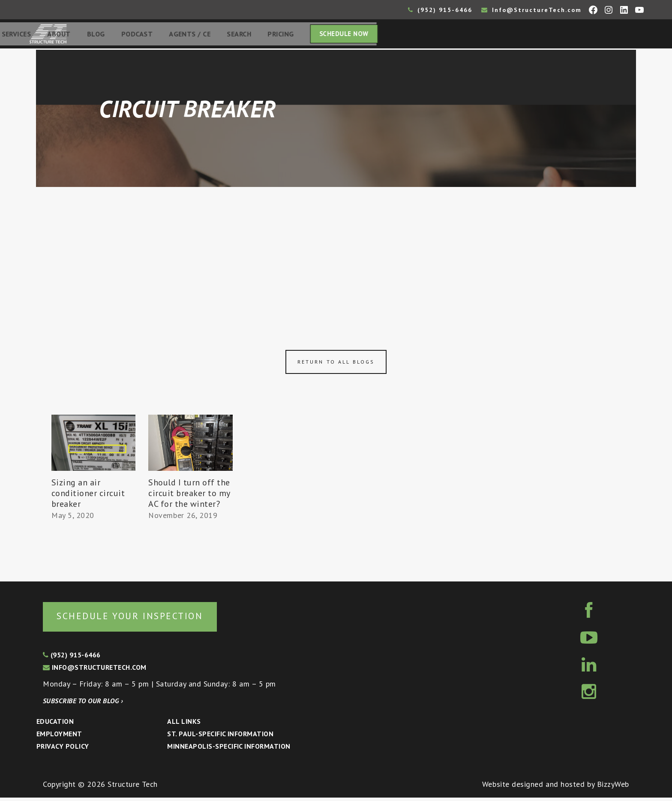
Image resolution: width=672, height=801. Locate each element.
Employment (59, 737)
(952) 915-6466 (440, 10)
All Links (184, 725)
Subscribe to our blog (83, 704)
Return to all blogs (336, 364)
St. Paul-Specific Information (220, 737)
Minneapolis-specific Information (229, 750)
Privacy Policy (63, 750)
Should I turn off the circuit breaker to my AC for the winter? (189, 496)
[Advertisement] (336, 254)
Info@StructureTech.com (531, 10)
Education (55, 725)
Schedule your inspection (144, 619)
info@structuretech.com (95, 671)
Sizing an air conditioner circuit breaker (88, 496)
